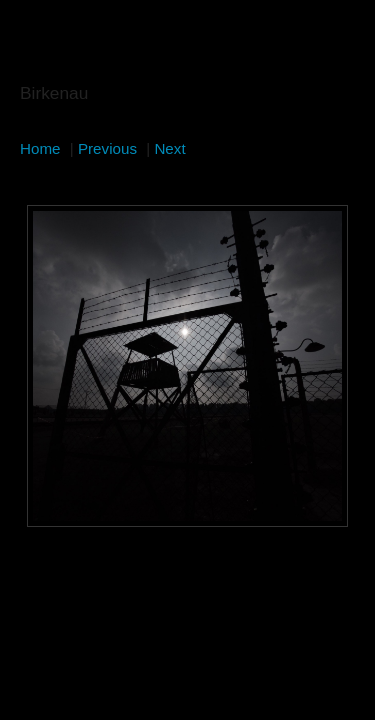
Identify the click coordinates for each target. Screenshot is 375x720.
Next (169, 148)
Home (40, 148)
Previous (107, 148)
